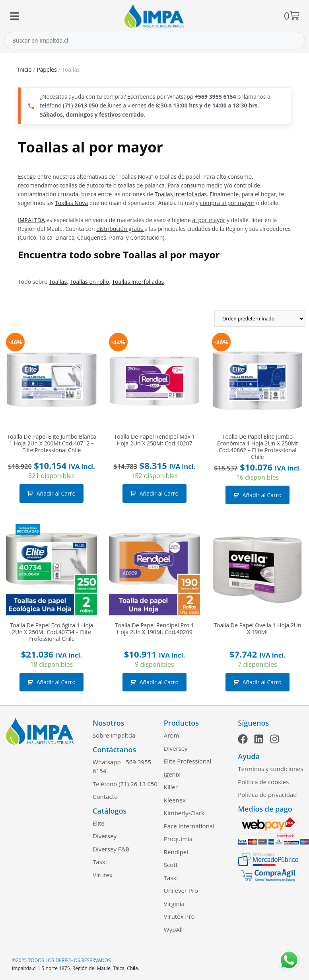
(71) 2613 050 (81, 105)
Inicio (25, 69)
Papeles (47, 69)
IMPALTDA (31, 220)
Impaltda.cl (24, 968)
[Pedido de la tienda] (260, 319)
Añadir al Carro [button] (56, 493)
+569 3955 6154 (215, 97)
